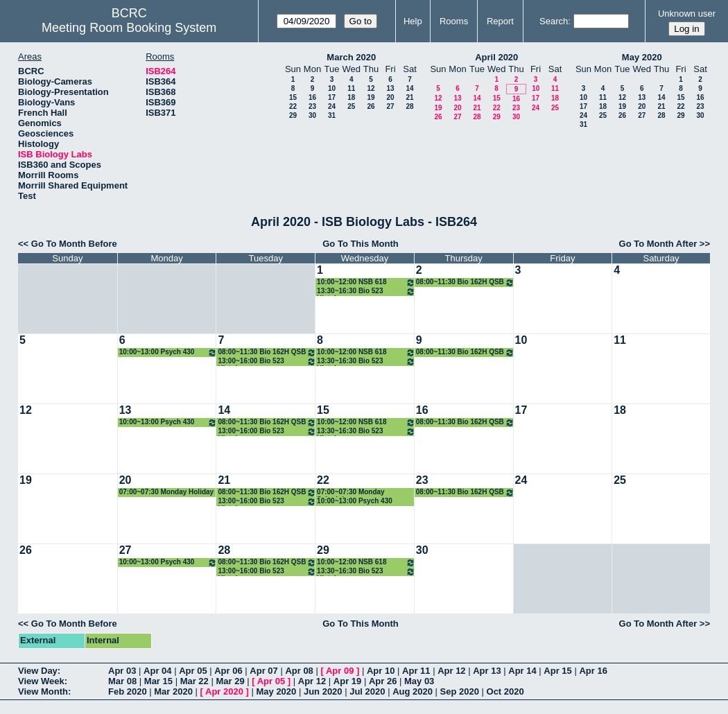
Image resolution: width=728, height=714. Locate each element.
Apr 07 (263, 671)
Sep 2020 (460, 691)
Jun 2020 (323, 691)
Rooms (454, 21)
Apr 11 (416, 671)
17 (332, 97)
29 (293, 115)
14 (409, 88)
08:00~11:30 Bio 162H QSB (465, 282)
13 (390, 88)
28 (409, 106)
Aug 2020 (413, 691)
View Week (41, 681)
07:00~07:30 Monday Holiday (166, 492)
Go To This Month (361, 244)
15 (293, 97)
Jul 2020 (367, 691)
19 (371, 97)
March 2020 (351, 57)
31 (332, 115)
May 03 (419, 681)
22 (293, 106)
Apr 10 (381, 671)
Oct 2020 (505, 691)
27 (390, 106)
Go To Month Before (74, 244)
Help (413, 21)
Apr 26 (383, 681)
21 (409, 97)
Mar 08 (122, 681)
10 (332, 88)
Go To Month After (658, 244)
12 (371, 88)
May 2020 (642, 57)
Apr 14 (522, 671)
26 (371, 106)
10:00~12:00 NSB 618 (366, 282)
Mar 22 (194, 681)
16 (312, 97)
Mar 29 (230, 681)
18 (351, 97)
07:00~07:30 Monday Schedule (351, 493)
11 (351, 88)
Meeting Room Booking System (129, 28)
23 (312, 106)
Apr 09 (340, 671)
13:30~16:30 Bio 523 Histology (366, 291)
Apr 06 (228, 671)
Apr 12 (451, 671)
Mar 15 (158, 681)
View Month (43, 691)
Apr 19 (347, 681)
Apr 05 (193, 671)
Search (554, 21)
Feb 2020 (128, 691)
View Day (38, 671)
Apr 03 (122, 671)
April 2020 (496, 57)
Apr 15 (557, 671)
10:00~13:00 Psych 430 (168, 352)
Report (500, 21)
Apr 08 (299, 671)
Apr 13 (487, 671)
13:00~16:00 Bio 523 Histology (267, 362)
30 (312, 115)
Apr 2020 (224, 691)
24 (332, 106)
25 (351, 106)
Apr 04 (157, 671)
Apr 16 (593, 671)
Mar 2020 (173, 691)
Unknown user (687, 14)
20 (390, 97)
